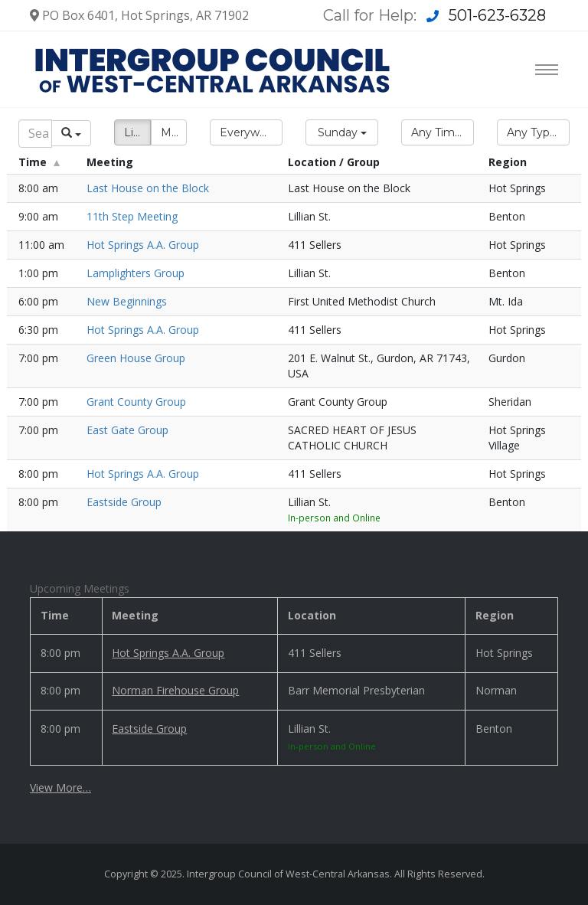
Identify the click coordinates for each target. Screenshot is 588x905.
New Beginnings (127, 301)
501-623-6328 (497, 15)
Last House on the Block (148, 188)
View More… (60, 787)
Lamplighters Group (136, 273)
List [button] (134, 132)
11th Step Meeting (132, 216)
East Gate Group (127, 430)
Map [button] (173, 132)
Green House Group (136, 358)
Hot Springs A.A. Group (143, 245)
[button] (246, 132)
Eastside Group (124, 502)
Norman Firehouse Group (175, 690)
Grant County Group (136, 402)
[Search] (35, 134)
